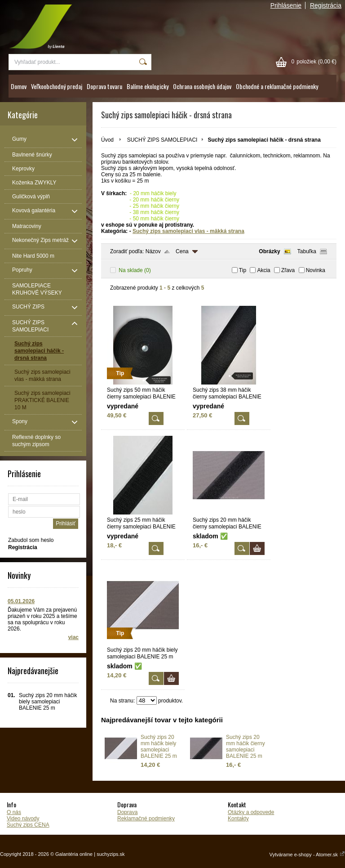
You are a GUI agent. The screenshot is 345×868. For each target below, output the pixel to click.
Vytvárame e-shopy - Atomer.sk (307, 855)
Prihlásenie (286, 5)
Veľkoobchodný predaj (57, 86)
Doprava (127, 812)
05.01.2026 (21, 601)
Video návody (23, 819)
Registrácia (326, 5)
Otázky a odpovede (251, 812)
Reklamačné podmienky (146, 819)
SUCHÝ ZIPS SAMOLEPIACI (162, 140)
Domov (19, 86)
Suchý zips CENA (28, 825)
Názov (153, 251)
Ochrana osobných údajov (202, 86)
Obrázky (269, 251)
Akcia (263, 270)
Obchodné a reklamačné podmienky (277, 86)
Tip (243, 270)
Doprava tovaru (104, 86)
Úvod (107, 140)
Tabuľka (307, 251)
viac (73, 637)
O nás (14, 812)
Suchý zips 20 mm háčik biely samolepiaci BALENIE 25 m (159, 747)
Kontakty (238, 819)
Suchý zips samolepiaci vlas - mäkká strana (188, 231)
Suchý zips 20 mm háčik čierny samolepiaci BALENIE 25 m (245, 747)
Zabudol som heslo (31, 540)
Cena (182, 251)
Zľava (288, 270)
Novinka (316, 270)
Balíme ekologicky (148, 86)
